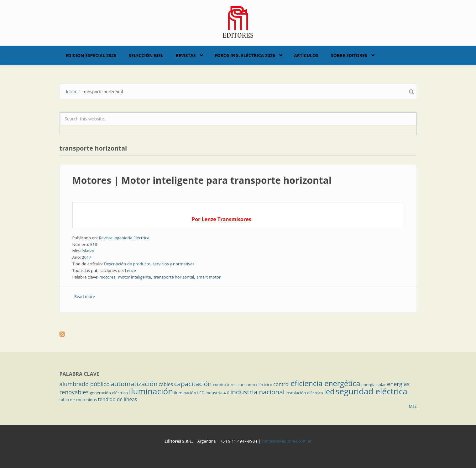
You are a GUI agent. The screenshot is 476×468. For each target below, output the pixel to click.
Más (413, 406)
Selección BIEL (146, 55)
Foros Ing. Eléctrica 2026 (245, 55)
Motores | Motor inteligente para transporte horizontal (202, 180)
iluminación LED (189, 393)
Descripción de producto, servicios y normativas (149, 264)
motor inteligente (135, 277)
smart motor (209, 277)
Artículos (306, 55)
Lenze (130, 270)
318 (94, 244)
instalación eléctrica (304, 393)
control (281, 384)
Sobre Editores (349, 55)
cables (166, 384)
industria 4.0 (217, 393)
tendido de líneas (117, 399)
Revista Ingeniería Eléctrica (124, 238)
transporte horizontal (174, 277)
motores (107, 277)
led (329, 391)
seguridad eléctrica (371, 391)
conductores (225, 385)
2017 (86, 257)
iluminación (151, 391)
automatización (134, 384)
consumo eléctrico (255, 385)
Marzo (88, 251)
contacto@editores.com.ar (287, 441)
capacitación (193, 384)
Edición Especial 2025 (91, 55)
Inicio (71, 92)
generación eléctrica (109, 393)
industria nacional (257, 392)
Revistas (186, 55)
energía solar (374, 385)
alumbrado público (85, 384)
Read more (85, 296)
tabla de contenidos (78, 400)
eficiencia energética (325, 383)
